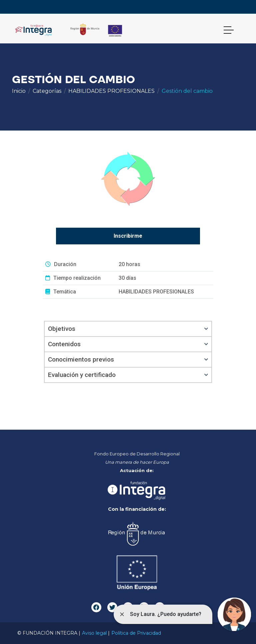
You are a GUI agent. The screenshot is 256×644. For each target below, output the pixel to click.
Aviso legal (94, 633)
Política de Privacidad (136, 633)
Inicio (19, 91)
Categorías (47, 91)
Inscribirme (128, 236)
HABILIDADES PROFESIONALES (111, 91)
